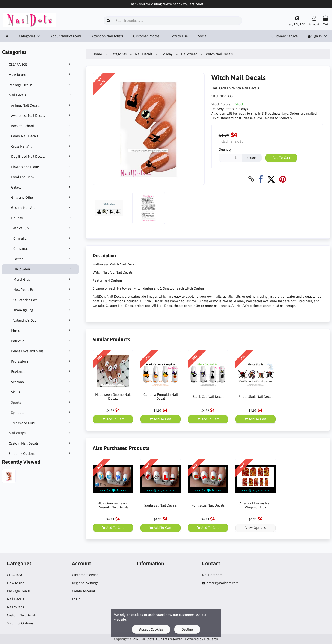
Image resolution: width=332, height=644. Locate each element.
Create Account (83, 591)
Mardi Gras (43, 279)
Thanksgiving (43, 310)
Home (97, 54)
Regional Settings (85, 583)
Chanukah (43, 238)
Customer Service (285, 36)
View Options (255, 528)
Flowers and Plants (41, 167)
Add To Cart (281, 158)
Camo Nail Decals (41, 136)
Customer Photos (146, 36)
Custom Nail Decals (40, 443)
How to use (40, 74)
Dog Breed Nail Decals (41, 156)
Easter (43, 259)
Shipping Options (40, 453)
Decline (187, 629)
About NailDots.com (66, 36)
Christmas (43, 248)
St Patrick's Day (43, 300)
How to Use (179, 36)
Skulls (41, 392)
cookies (137, 615)
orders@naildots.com (222, 583)
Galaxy (41, 187)
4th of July (43, 228)
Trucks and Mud (41, 423)
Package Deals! (40, 85)
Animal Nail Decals (41, 105)
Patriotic (41, 341)
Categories (27, 36)
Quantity (225, 149)
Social (203, 36)
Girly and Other (41, 197)
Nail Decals (40, 95)
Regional (41, 371)
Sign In (315, 36)
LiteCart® (211, 639)
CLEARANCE (40, 64)
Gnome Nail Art (41, 207)
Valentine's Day (43, 320)
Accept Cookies (151, 629)
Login (76, 599)
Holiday (41, 218)
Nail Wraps (40, 433)
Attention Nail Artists (107, 36)
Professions (41, 361)
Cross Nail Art (41, 146)
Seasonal (41, 382)
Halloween (43, 269)
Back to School (41, 126)
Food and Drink (41, 177)
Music (41, 330)
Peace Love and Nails (41, 351)
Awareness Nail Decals (41, 115)
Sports (41, 402)
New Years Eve (43, 289)
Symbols (41, 412)
